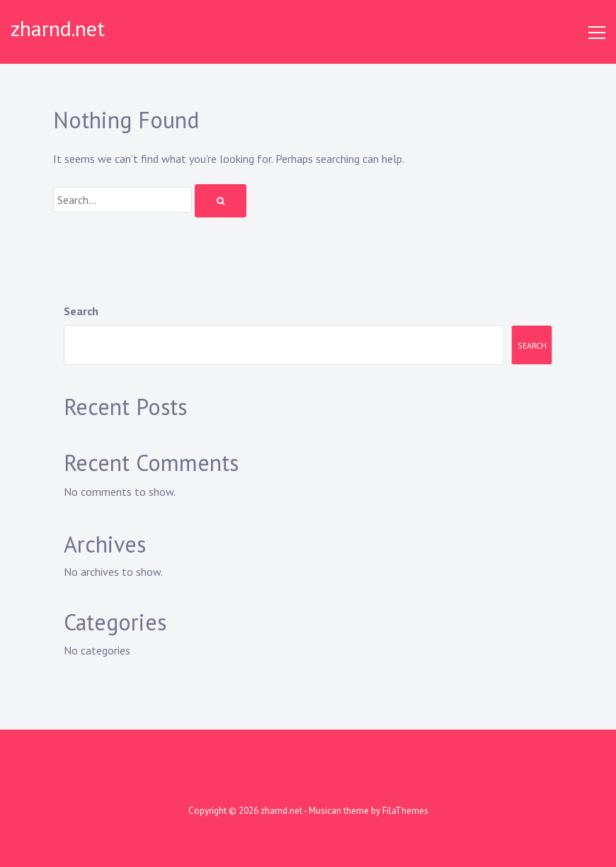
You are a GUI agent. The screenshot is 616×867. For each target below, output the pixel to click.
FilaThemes (405, 811)
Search (81, 311)
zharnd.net (58, 28)
